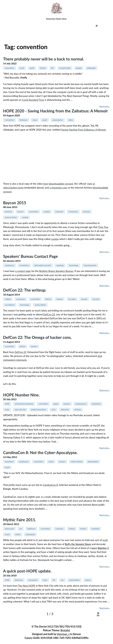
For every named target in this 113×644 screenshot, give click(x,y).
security (96, 299)
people (79, 68)
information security (43, 265)
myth (105, 540)
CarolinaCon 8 (50, 485)
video (71, 120)
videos (88, 580)
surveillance (10, 305)
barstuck (8, 212)
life (52, 68)
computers (21, 299)
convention (9, 68)
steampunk (30, 534)
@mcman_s (63, 634)
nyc (62, 580)
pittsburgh (91, 68)
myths (18, 534)
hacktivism (96, 404)
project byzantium (39, 410)
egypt (56, 404)
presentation (58, 120)
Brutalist (65, 630)
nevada (84, 299)
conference (9, 265)
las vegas (72, 299)
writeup (78, 410)
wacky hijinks (40, 305)
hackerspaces (81, 404)
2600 (7, 404)
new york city (20, 410)
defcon (48, 299)
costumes (59, 212)
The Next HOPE (27, 586)
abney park (9, 529)
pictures (87, 212)
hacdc (51, 462)
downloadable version (61, 184)
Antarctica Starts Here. (57, 19)
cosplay (47, 212)
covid (22, 68)
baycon (20, 212)
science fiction (11, 217)
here (46, 184)
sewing (25, 217)
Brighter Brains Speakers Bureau (56, 271)
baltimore (31, 529)
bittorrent (19, 580)
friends (43, 68)
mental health (65, 68)
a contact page (23, 271)
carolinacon (24, 462)
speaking (60, 265)
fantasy (72, 529)
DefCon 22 (49, 314)
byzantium (9, 462)
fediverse (23, 120)
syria (53, 410)
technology (74, 265)
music (7, 534)
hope (35, 120)
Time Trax (103, 227)
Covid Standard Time (33, 100)
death (32, 68)
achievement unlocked (24, 404)
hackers (60, 299)
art (21, 529)
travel (7, 467)
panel (45, 120)
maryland (95, 529)
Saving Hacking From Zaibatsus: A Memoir (84, 130)
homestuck (73, 212)
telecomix (65, 410)
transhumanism (90, 265)
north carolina (77, 462)
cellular (8, 299)
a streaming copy (58, 188)
